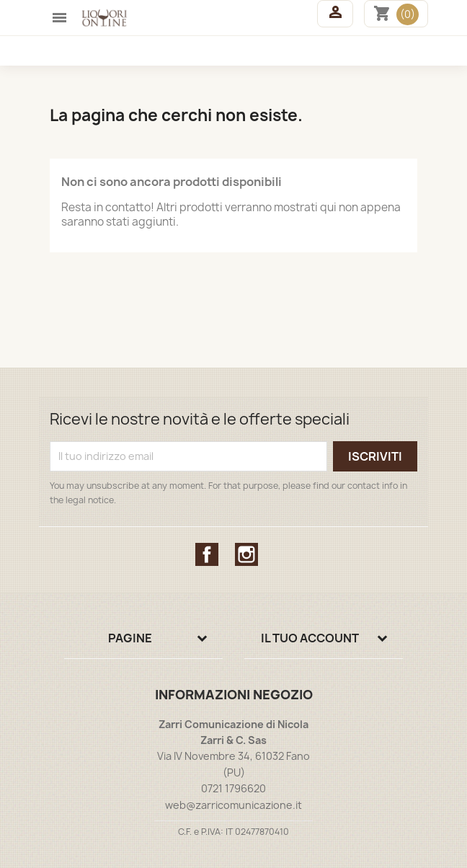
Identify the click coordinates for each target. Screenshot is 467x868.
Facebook (207, 554)
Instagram (246, 554)
